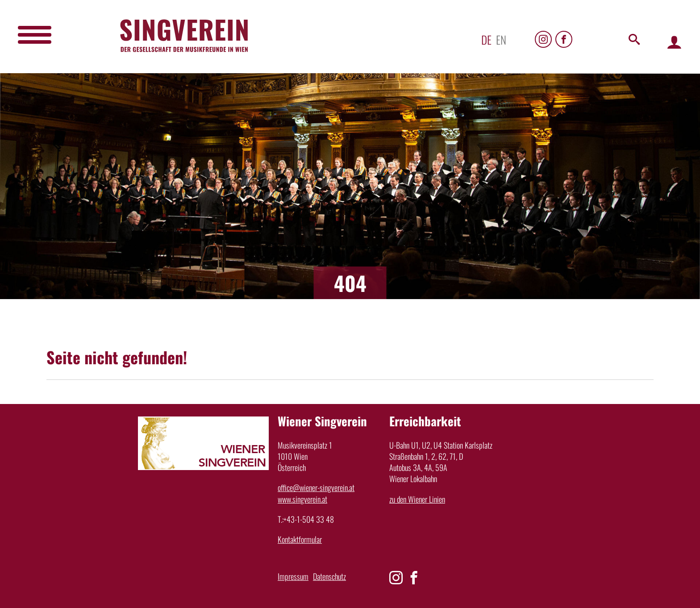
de (486, 40)
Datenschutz (329, 576)
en (501, 40)
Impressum (293, 576)
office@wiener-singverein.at (316, 487)
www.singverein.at (302, 499)
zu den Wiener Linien (417, 499)
